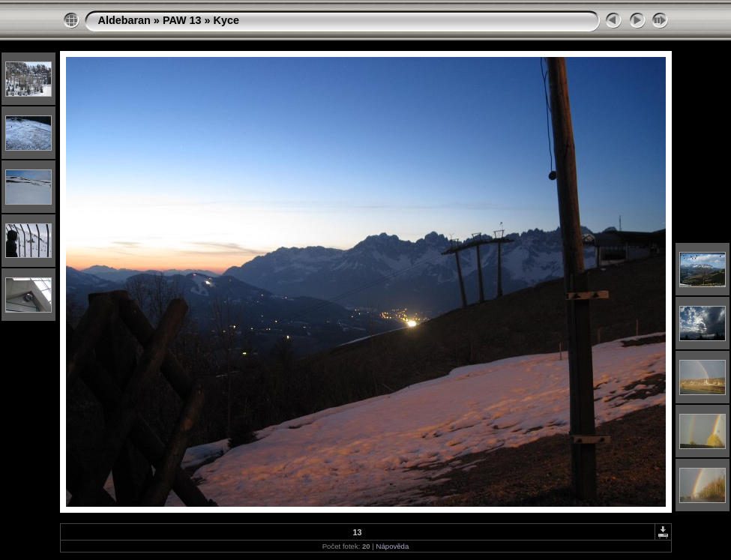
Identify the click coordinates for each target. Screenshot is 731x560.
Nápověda (393, 546)
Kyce (226, 20)
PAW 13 (182, 20)
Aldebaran (124, 20)
